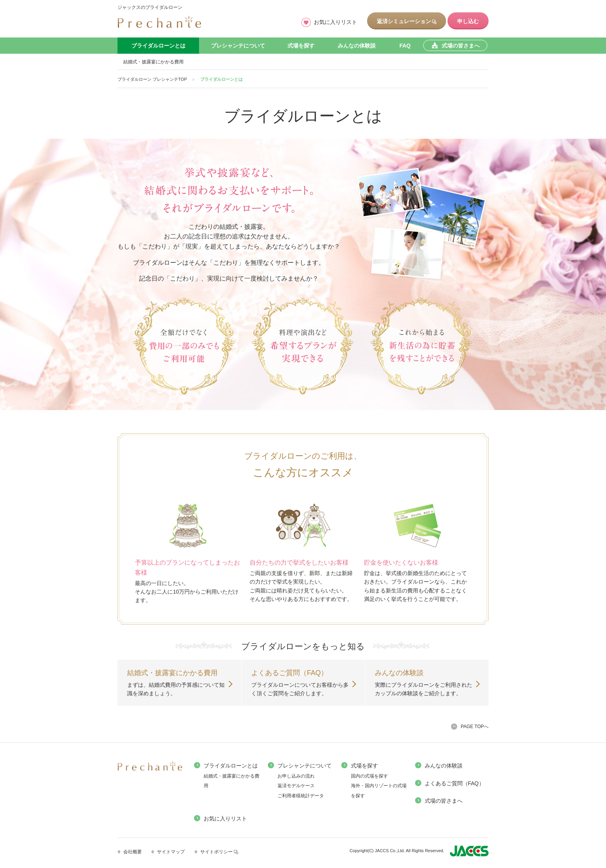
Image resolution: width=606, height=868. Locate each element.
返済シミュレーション (407, 21)
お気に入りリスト (335, 22)
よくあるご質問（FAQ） (454, 783)
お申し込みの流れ (296, 776)
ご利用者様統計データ (301, 796)
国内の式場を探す (369, 776)
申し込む (468, 21)
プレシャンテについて (238, 46)
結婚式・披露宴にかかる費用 (153, 62)
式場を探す (301, 46)
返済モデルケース (296, 786)
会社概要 (133, 852)
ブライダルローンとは (158, 46)
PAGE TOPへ (475, 727)
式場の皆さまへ (444, 801)
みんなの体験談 (357, 46)
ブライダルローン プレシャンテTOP (152, 79)
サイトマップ (171, 852)
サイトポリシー (219, 852)
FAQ (405, 46)
